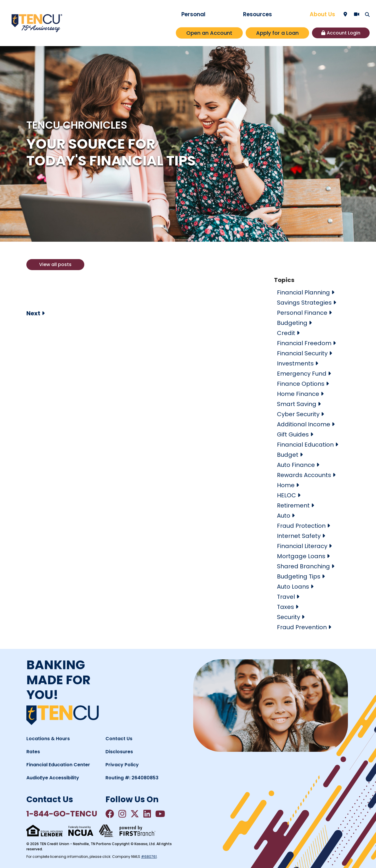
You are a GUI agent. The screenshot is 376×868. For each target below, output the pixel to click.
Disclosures (119, 752)
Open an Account (209, 33)
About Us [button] (322, 14)
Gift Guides (293, 434)
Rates (33, 752)
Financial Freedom (304, 343)
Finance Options (301, 384)
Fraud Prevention (302, 627)
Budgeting (292, 323)
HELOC (286, 495)
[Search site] (367, 14)
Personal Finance (302, 313)
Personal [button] (193, 14)
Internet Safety (299, 536)
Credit (286, 333)
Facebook (110, 814)
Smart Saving (297, 404)
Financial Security (302, 353)
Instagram (122, 814)
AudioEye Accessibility (53, 778)
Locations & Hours (48, 739)
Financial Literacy (302, 546)
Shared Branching (303, 566)
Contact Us (119, 739)
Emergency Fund (302, 374)
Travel (286, 597)
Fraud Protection (301, 526)
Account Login (344, 33)
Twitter (135, 814)
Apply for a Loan (277, 33)
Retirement (293, 505)
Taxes (285, 607)
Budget (288, 455)
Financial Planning (303, 292)
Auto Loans (293, 587)
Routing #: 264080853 (132, 778)
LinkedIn (147, 814)
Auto (284, 516)
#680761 (149, 857)
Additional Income (304, 424)
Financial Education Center (58, 765)
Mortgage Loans (301, 556)
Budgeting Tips (299, 576)
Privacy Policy (122, 765)
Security (289, 617)
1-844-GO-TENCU (62, 814)
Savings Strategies (304, 303)
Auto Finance (296, 465)
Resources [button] (258, 14)
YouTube (160, 814)
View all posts (55, 264)
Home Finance (298, 394)
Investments (295, 363)
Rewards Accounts (304, 475)
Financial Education (305, 445)
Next (33, 313)
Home (286, 485)
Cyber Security (298, 414)
